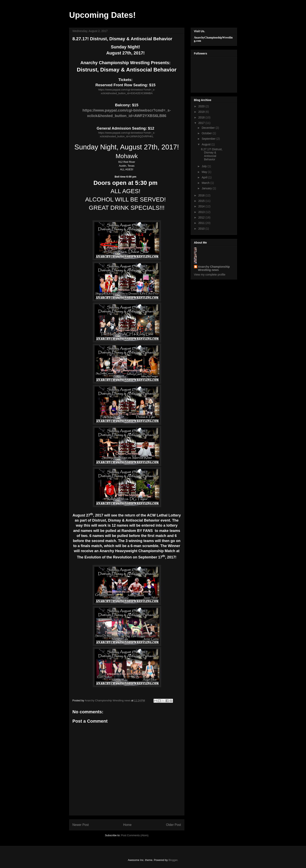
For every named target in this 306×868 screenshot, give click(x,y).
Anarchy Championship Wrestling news (214, 268)
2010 (202, 229)
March (206, 183)
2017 (202, 123)
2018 (202, 117)
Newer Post (81, 825)
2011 (202, 223)
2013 (202, 212)
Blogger (173, 860)
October (207, 133)
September (209, 139)
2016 (202, 195)
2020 (202, 106)
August (206, 144)
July (205, 166)
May (205, 172)
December (209, 128)
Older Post (174, 825)
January (207, 188)
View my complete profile (210, 275)
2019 (202, 112)
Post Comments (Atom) (135, 835)
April (205, 177)
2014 (202, 206)
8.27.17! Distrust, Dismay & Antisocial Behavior (212, 154)
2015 (202, 201)
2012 (202, 217)
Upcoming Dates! (103, 15)
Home (127, 825)
